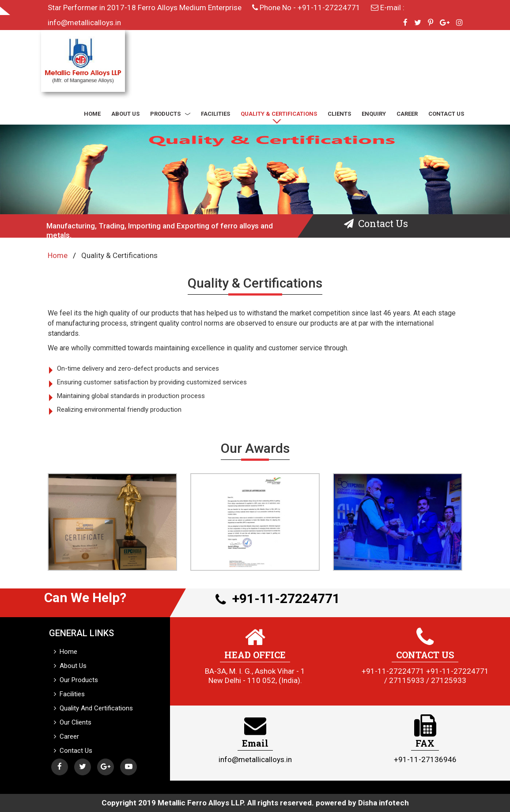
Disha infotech (383, 803)
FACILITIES (215, 114)
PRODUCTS (170, 114)
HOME (92, 114)
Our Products (76, 680)
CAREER (407, 114)
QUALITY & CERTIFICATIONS (279, 114)
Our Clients (73, 722)
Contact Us (73, 751)
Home (58, 255)
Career (66, 736)
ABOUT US (125, 114)
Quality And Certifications (93, 708)
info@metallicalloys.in (84, 23)
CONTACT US (446, 114)
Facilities (69, 694)
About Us (70, 666)
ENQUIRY (374, 114)
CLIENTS (339, 114)
